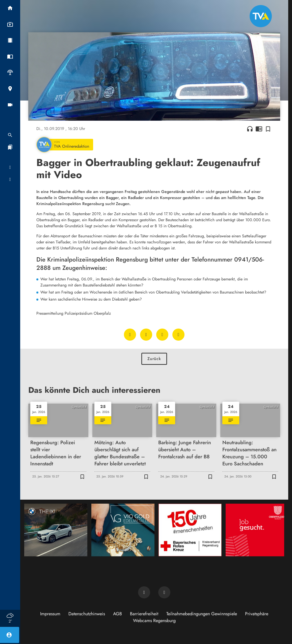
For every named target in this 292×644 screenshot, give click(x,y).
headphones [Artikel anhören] (250, 129)
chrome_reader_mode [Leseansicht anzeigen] (259, 129)
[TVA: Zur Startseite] (261, 16)
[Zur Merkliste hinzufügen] (268, 129)
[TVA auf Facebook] (144, 592)
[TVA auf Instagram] (164, 592)
